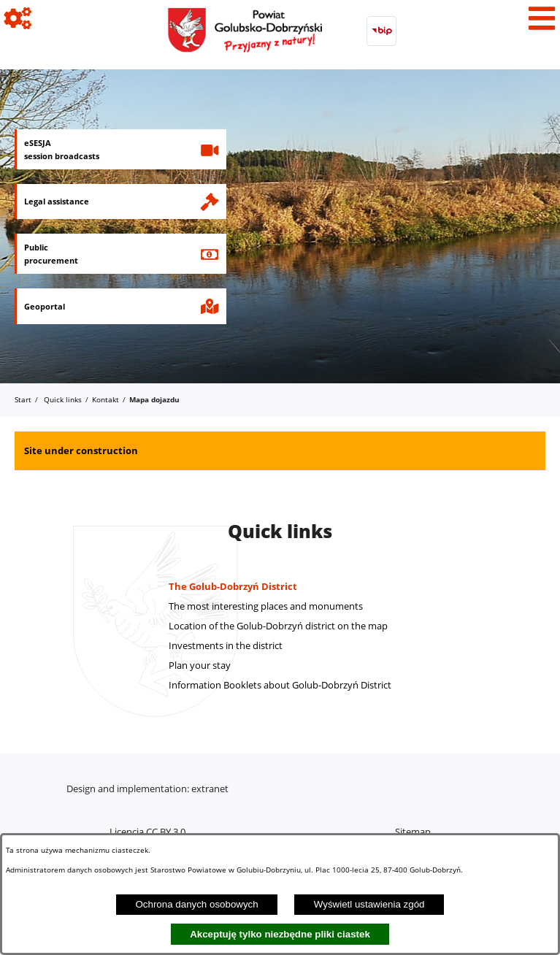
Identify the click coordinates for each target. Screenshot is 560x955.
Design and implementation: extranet (147, 789)
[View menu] (542, 18)
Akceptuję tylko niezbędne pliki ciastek (280, 934)
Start (23, 399)
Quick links (63, 399)
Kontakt (106, 399)
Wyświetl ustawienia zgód (369, 904)
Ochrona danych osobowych (196, 904)
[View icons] (18, 18)
